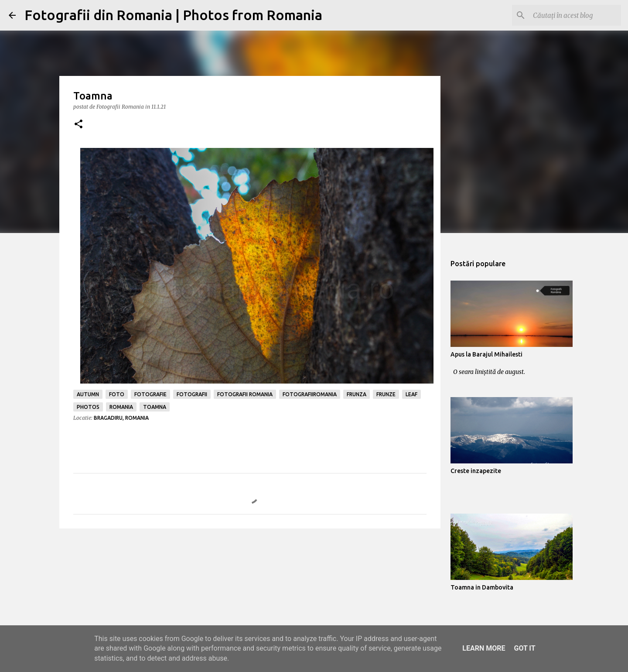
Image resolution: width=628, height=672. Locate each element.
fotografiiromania (310, 394)
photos (88, 407)
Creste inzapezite (476, 471)
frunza (357, 394)
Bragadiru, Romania (121, 418)
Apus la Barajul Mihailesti (486, 354)
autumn (88, 394)
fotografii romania (245, 394)
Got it (524, 648)
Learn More (484, 648)
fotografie (150, 394)
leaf (411, 394)
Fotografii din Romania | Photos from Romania (173, 15)
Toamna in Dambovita (482, 587)
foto (117, 394)
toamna (155, 407)
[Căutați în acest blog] (575, 15)
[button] (78, 125)
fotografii (192, 394)
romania (121, 407)
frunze (386, 394)
